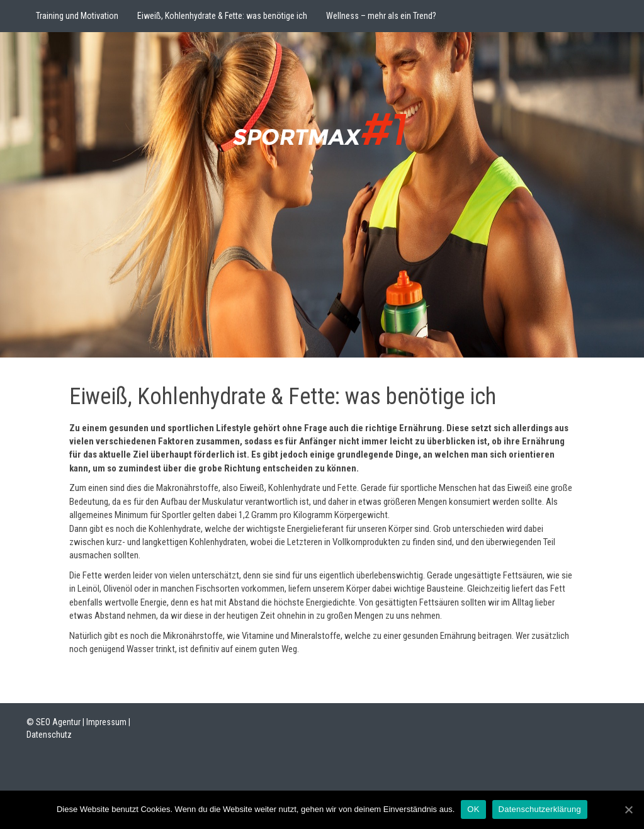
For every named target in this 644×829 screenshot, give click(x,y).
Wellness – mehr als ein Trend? (381, 16)
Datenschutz (49, 735)
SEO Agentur (58, 722)
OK (473, 809)
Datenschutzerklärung (540, 809)
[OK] (628, 809)
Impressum (106, 722)
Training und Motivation (77, 16)
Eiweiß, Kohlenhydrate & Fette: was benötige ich (222, 16)
